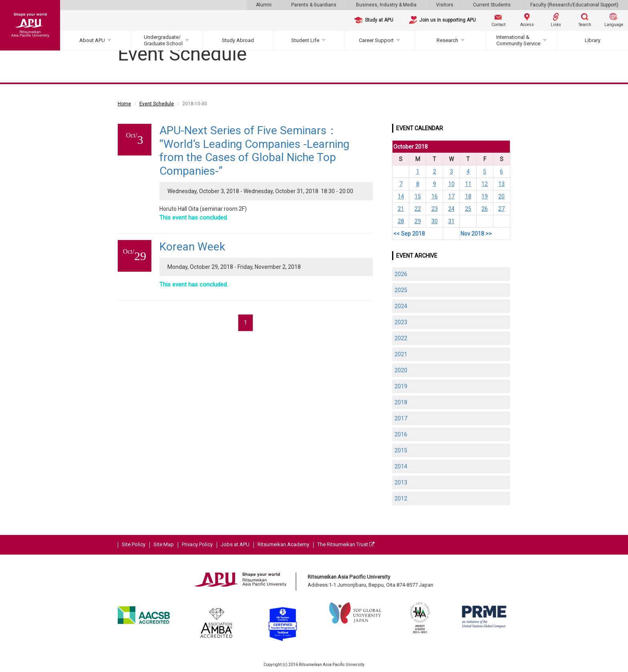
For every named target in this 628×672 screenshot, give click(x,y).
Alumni (264, 5)
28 (401, 221)
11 (468, 184)
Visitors (445, 5)
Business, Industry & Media (386, 5)
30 (435, 221)
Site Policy (134, 544)
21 (401, 209)
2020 (401, 370)
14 (401, 196)
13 (501, 184)
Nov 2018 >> (476, 234)
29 (418, 221)
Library (593, 40)
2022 (401, 338)
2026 (401, 274)
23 (435, 209)
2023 (401, 322)
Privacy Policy (197, 544)
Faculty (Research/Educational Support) (574, 5)
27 (501, 209)
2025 (401, 290)
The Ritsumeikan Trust (346, 544)
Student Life (305, 40)
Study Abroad (238, 40)
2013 (401, 482)
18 (468, 196)
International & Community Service (518, 40)
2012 (401, 498)
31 (451, 221)
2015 (401, 450)
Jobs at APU (235, 544)
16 (435, 196)
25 (468, 209)
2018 (401, 402)
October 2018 (411, 147)
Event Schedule (157, 104)
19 (485, 196)
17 (451, 196)
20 (501, 196)
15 (418, 196)
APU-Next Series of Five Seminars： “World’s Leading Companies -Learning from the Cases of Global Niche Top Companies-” (254, 151)
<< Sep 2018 (409, 234)
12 (485, 184)
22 (418, 209)
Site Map (164, 544)
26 (485, 209)
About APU (92, 40)
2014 (401, 466)
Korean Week (192, 247)
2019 (401, 386)
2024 (401, 306)
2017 (401, 418)
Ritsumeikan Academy (283, 544)
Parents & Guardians (314, 5)
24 (451, 209)
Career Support (376, 40)
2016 (401, 434)
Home (124, 104)
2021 (401, 354)
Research (447, 40)
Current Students (492, 5)
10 (451, 184)
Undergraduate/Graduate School (163, 40)
